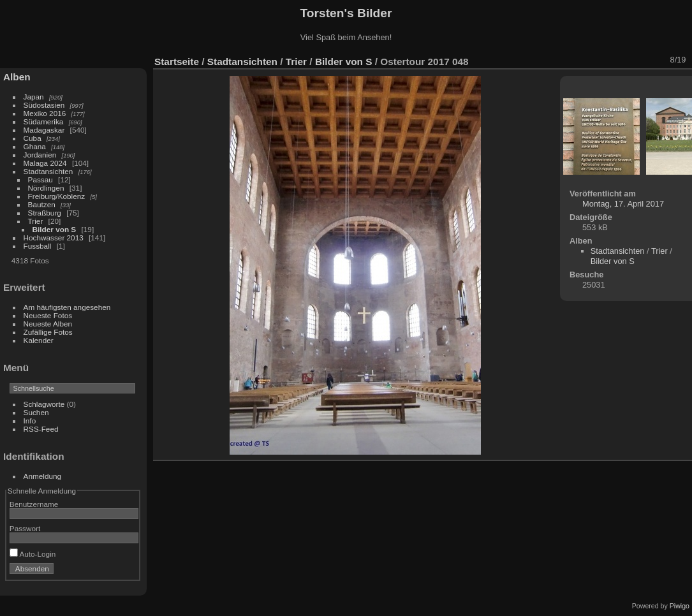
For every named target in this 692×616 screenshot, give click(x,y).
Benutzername (34, 504)
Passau (40, 180)
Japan (34, 97)
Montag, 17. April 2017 (623, 204)
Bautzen (42, 204)
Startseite (177, 62)
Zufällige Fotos (48, 332)
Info (30, 421)
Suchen (36, 412)
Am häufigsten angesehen (67, 307)
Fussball (38, 246)
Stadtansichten (48, 171)
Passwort (25, 528)
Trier (36, 221)
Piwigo (680, 606)
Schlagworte (44, 404)
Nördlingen (46, 188)
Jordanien (40, 155)
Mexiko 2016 (45, 113)
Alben (17, 77)
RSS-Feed (41, 429)
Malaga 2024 (46, 163)
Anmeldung (43, 476)
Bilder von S (55, 229)
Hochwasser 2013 (54, 238)
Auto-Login (33, 554)
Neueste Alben (48, 324)
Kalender (39, 340)
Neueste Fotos (48, 315)
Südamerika (44, 121)
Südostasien (44, 105)
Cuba (33, 138)
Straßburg (45, 213)
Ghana (35, 146)
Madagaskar (44, 130)
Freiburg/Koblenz (57, 196)
